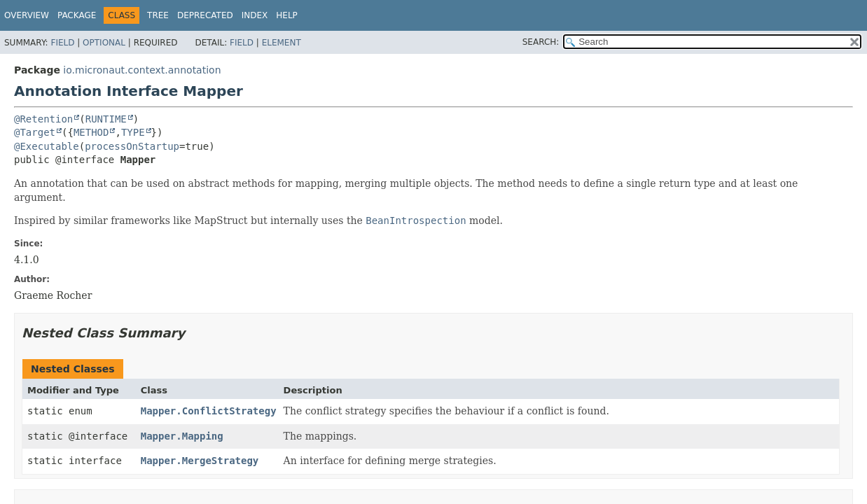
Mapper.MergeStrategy (200, 461)
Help (287, 15)
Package (77, 15)
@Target (35, 132)
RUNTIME (106, 119)
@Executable (47, 146)
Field (62, 43)
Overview (27, 15)
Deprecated (205, 15)
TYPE (133, 132)
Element (282, 43)
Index (255, 15)
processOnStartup (132, 146)
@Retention (43, 119)
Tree (158, 15)
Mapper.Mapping (182, 436)
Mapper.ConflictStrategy (209, 411)
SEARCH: (541, 42)
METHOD (91, 132)
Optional (104, 43)
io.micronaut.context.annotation (142, 70)
